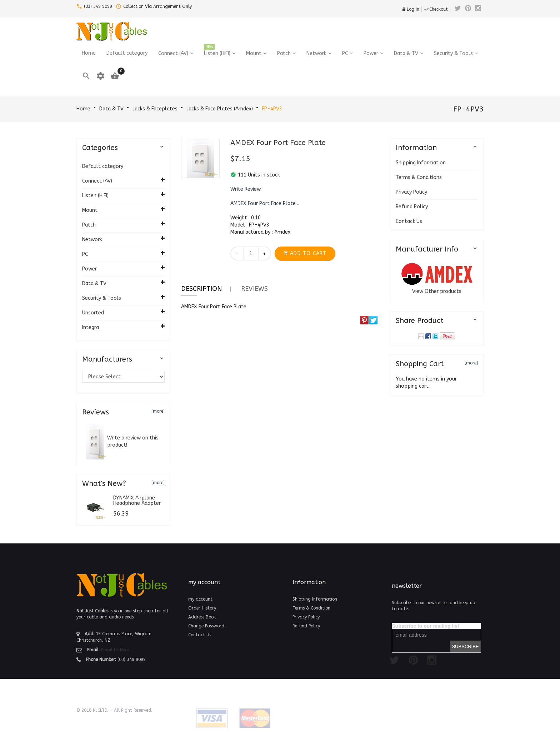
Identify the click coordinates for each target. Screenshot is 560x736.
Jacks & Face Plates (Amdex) (220, 109)
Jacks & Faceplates (155, 109)
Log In (411, 9)
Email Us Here (115, 650)
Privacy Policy (411, 192)
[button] (246, 189)
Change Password (206, 626)
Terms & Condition (311, 608)
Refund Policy (412, 207)
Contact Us (409, 221)
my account (200, 599)
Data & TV (111, 109)
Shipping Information (421, 163)
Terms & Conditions (419, 177)
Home (83, 109)
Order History (202, 608)
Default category (103, 166)
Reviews (254, 289)
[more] (158, 411)
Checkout (436, 9)
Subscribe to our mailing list (426, 626)
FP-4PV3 (272, 109)
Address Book (202, 617)
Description (201, 289)
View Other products (437, 291)
